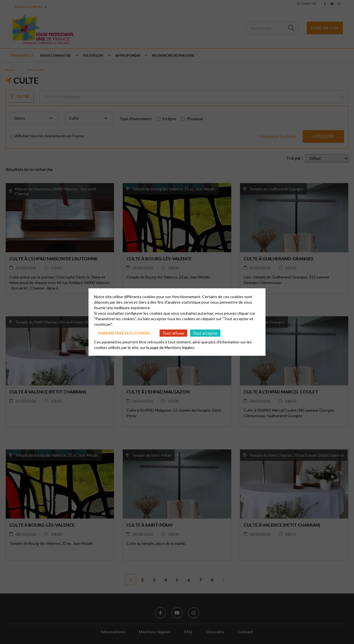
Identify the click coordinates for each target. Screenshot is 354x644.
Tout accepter (205, 333)
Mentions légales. (180, 347)
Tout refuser (173, 333)
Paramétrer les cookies (124, 333)
